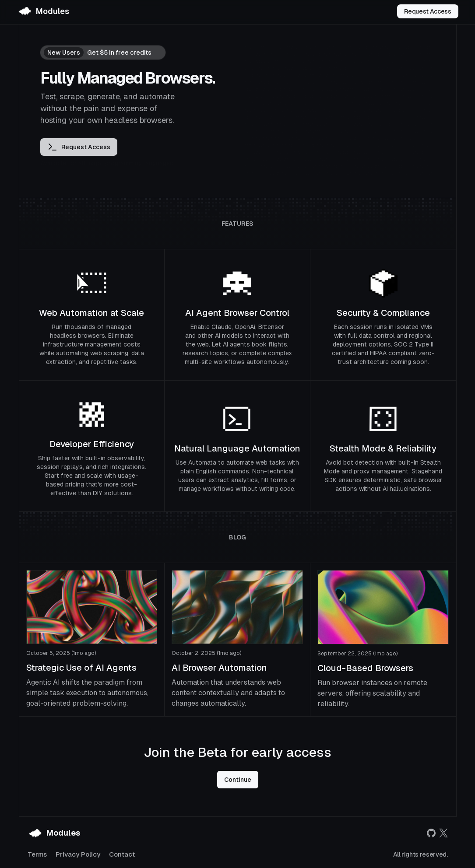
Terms (37, 854)
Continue (238, 780)
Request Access (427, 11)
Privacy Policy (78, 854)
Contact (122, 854)
